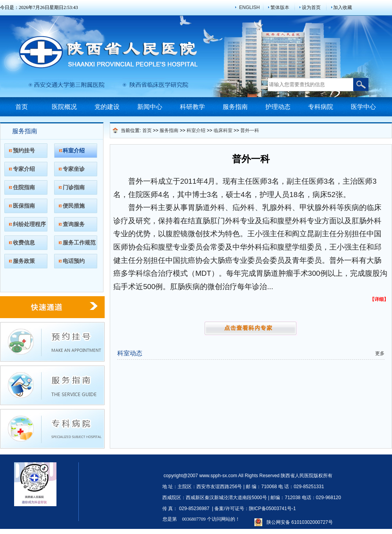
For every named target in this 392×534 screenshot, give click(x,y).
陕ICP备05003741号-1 (272, 509)
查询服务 (74, 224)
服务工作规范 (79, 243)
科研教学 (192, 107)
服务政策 (24, 261)
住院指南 (24, 187)
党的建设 (107, 107)
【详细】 (379, 299)
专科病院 (321, 107)
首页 (22, 107)
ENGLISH (250, 7)
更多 (380, 353)
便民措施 (74, 206)
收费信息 (24, 243)
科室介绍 (74, 150)
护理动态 (278, 107)
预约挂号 (24, 150)
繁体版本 (280, 7)
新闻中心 (150, 107)
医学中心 (363, 107)
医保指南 (24, 206)
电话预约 (74, 261)
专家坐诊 (74, 169)
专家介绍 (24, 169)
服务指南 (235, 107)
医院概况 (64, 107)
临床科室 (223, 130)
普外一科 (250, 130)
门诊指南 (74, 187)
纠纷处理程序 (29, 224)
